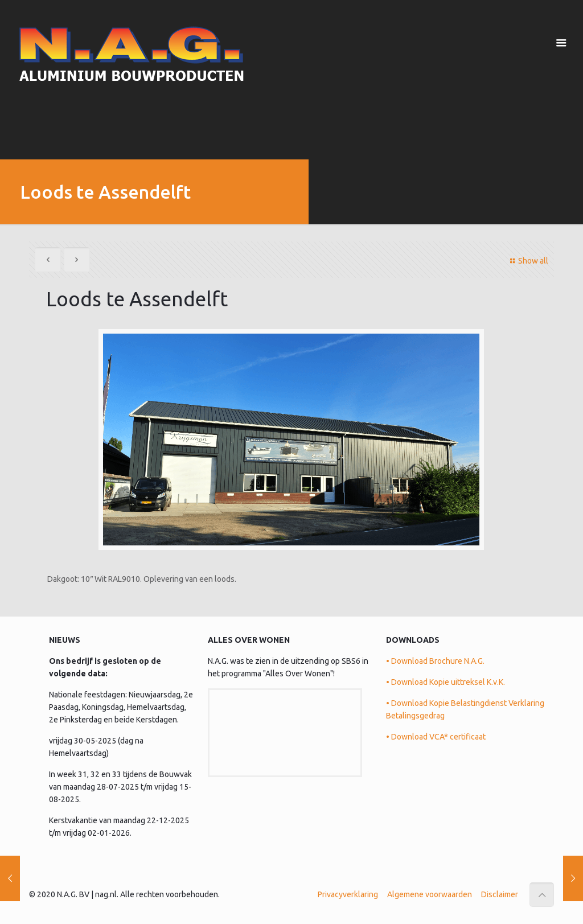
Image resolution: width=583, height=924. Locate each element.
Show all (527, 261)
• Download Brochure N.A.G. (435, 661)
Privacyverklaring (348, 894)
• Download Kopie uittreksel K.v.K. (446, 682)
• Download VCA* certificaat (436, 737)
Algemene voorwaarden (430, 894)
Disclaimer (500, 894)
